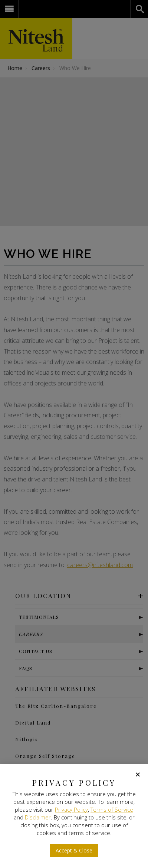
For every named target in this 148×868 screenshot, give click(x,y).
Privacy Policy (71, 809)
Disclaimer (38, 817)
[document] (74, 434)
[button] (138, 774)
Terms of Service (112, 809)
